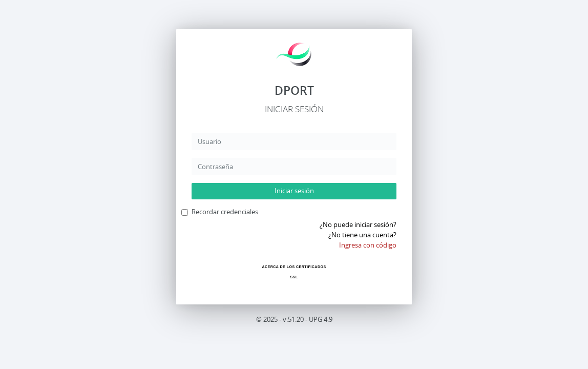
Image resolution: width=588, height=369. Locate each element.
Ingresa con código (368, 245)
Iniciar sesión (294, 191)
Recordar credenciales (225, 212)
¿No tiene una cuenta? (362, 235)
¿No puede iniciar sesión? (358, 224)
